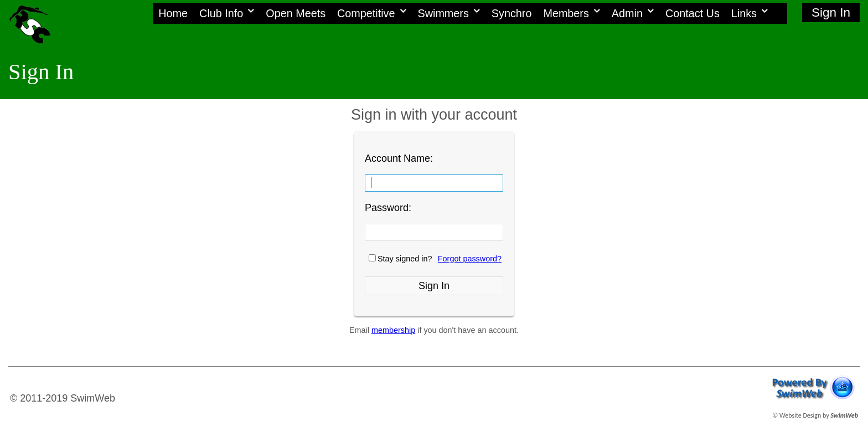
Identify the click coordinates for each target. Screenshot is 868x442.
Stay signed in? (405, 259)
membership (393, 330)
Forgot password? (470, 259)
